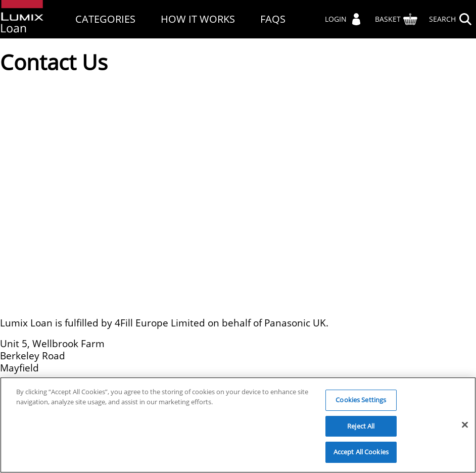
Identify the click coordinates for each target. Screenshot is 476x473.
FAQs (273, 19)
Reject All (361, 426)
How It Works (198, 19)
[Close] (465, 425)
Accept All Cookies (361, 452)
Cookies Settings (361, 400)
